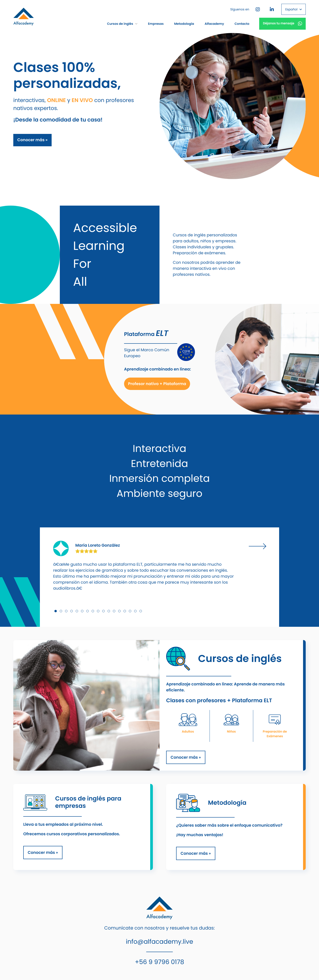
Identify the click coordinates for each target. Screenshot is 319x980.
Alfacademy (214, 24)
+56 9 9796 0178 (159, 962)
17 (141, 611)
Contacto (242, 24)
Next (257, 546)
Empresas (156, 24)
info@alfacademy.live (159, 942)
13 (119, 611)
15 (130, 611)
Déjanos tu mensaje (282, 24)
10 (103, 611)
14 (125, 611)
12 (114, 611)
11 (109, 611)
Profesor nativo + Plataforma (157, 384)
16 (135, 611)
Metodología (184, 24)
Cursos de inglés (122, 24)
